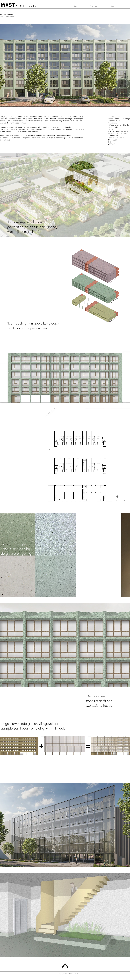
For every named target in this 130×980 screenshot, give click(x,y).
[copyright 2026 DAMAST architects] (69, 974)
